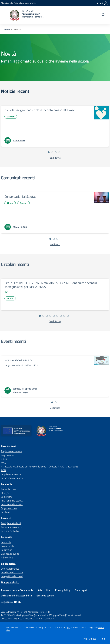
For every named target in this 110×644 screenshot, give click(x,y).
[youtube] (15, 602)
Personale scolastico (12, 527)
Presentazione (8, 489)
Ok (104, 639)
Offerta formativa (10, 569)
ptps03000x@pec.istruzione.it (67, 615)
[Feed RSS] (20, 602)
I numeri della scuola (12, 501)
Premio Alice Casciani (18, 360)
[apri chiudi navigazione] (4, 15)
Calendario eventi (10, 554)
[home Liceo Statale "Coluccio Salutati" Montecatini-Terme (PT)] (27, 15)
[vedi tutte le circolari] (55, 321)
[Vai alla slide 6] (57, 316)
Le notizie (6, 542)
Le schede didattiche (12, 572)
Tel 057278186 (8, 615)
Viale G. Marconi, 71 (10, 612)
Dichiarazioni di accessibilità (16, 595)
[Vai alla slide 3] (56, 152)
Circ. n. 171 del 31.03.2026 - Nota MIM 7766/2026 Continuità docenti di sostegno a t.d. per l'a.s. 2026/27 (51, 285)
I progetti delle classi (12, 576)
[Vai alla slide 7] (61, 316)
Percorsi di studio (10, 531)
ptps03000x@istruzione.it (34, 615)
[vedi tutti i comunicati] (55, 244)
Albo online (7, 557)
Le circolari (7, 550)
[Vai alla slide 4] (59, 152)
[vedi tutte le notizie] (55, 158)
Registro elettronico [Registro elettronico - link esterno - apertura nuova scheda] (11, 451)
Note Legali (81, 590)
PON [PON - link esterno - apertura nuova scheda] (3, 470)
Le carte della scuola (12, 504)
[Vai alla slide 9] (68, 316)
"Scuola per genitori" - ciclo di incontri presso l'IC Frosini (40, 110)
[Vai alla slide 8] (64, 316)
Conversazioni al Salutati (20, 197)
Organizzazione (9, 508)
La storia (5, 512)
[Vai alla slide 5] (54, 316)
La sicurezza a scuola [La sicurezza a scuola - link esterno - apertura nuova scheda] (12, 478)
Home (7, 29)
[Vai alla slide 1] (49, 152)
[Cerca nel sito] (103, 15)
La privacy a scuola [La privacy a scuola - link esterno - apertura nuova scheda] (11, 474)
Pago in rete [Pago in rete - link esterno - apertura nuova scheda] (7, 455)
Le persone (7, 497)
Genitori (11, 117)
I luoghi (5, 493)
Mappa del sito (10, 582)
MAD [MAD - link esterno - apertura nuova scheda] (4, 463)
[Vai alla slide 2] (52, 152)
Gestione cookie (45, 595)
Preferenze (90, 639)
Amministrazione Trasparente (17, 590)
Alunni (10, 203)
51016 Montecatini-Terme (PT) (35, 612)
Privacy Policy (63, 590)
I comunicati (7, 546)
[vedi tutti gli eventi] (55, 408)
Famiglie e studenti (11, 523)
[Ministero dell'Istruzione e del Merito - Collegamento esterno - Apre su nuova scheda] (18, 3)
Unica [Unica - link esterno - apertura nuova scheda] (4, 459)
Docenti (24, 203)
